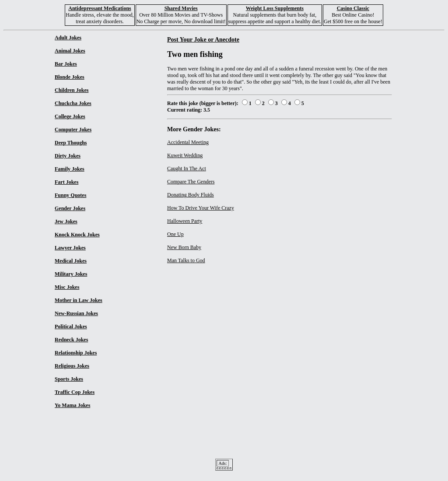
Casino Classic (353, 8)
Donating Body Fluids (191, 195)
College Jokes (70, 116)
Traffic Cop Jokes (75, 392)
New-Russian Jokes (76, 313)
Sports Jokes (69, 379)
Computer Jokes (73, 130)
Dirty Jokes (68, 156)
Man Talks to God (186, 260)
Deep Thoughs (71, 143)
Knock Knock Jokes (77, 235)
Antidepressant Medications (100, 8)
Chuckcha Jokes (73, 103)
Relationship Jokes (76, 353)
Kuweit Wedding (185, 155)
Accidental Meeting (188, 142)
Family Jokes (70, 169)
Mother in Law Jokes (79, 300)
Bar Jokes (66, 64)
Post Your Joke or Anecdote (203, 39)
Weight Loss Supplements (275, 8)
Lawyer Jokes (70, 248)
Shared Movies (181, 8)
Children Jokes (72, 90)
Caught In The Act (187, 169)
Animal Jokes (70, 51)
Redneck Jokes (71, 340)
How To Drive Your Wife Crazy (201, 208)
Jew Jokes (66, 221)
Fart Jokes (66, 182)
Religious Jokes (72, 366)
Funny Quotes (70, 195)
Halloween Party (185, 221)
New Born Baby (184, 247)
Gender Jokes (70, 208)
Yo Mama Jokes (72, 405)
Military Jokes (71, 274)
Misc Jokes (67, 287)
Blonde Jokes (70, 77)
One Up (175, 234)
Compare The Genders (191, 182)
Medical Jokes (71, 261)
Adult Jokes (68, 38)
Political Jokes (71, 327)
